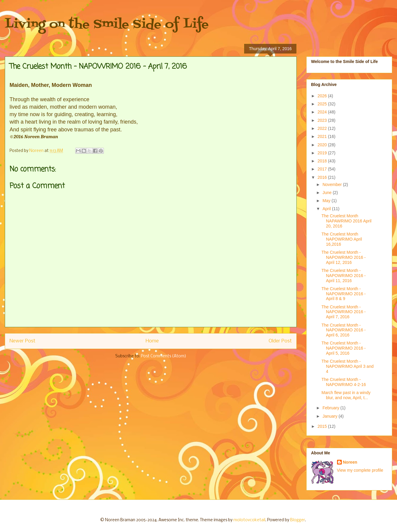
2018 (323, 161)
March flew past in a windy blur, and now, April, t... (346, 395)
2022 (323, 128)
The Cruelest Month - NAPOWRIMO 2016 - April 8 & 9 (344, 294)
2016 (323, 177)
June (327, 193)
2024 (323, 112)
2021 (323, 136)
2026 (323, 96)
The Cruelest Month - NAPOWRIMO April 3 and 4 (348, 366)
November (333, 184)
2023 (323, 120)
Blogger (298, 520)
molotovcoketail (249, 520)
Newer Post (23, 341)
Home (152, 341)
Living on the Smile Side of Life (107, 25)
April (327, 209)
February (331, 408)
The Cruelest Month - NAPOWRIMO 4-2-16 (344, 382)
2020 (323, 145)
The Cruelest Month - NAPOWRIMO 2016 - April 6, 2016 (344, 330)
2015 (323, 426)
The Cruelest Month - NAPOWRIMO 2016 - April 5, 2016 (344, 348)
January (330, 416)
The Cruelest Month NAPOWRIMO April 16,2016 (342, 239)
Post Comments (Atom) (164, 356)
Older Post (280, 341)
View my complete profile (360, 470)
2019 (323, 153)
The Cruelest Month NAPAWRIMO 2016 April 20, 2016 (347, 221)
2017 (323, 169)
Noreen (350, 462)
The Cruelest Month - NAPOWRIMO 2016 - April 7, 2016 (344, 312)
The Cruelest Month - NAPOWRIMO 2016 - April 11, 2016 (344, 276)
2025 (323, 104)
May (327, 201)
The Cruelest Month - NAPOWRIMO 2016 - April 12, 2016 (344, 257)
